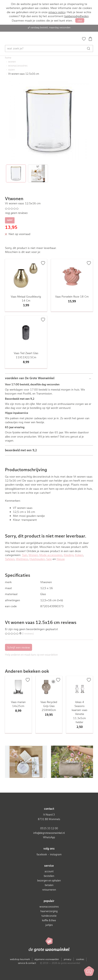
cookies (80, 959)
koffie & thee (49, 920)
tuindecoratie (49, 916)
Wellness (22, 559)
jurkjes (49, 925)
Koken (79, 555)
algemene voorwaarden (47, 959)
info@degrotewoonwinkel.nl (49, 833)
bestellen (49, 876)
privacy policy (57, 12)
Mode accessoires (51, 555)
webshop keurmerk (20, 959)
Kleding (69, 555)
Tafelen (10, 559)
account (49, 871)
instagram (56, 854)
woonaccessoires (49, 907)
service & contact (27, 963)
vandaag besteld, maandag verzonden (50, 27)
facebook (42, 854)
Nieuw (61, 559)
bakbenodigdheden (76, 16)
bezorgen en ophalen (49, 881)
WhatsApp (49, 837)
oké (80, 21)
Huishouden (37, 559)
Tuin (24, 555)
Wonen (33, 555)
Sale (49, 559)
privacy (68, 959)
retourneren (49, 890)
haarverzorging (49, 911)
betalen (49, 885)
